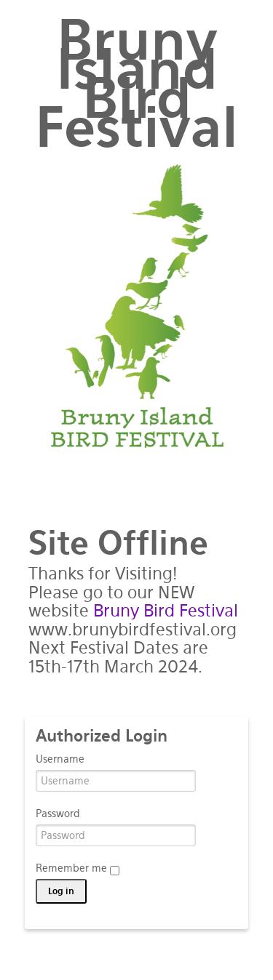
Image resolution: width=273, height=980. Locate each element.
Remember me (78, 869)
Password (58, 814)
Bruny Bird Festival (166, 611)
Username (60, 759)
